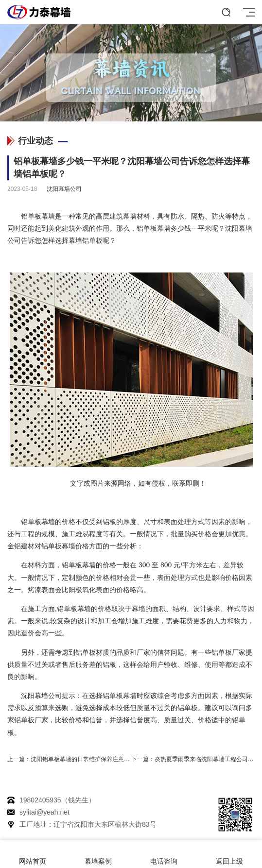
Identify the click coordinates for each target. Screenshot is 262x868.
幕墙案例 (98, 854)
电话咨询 (164, 854)
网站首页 (33, 854)
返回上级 (229, 854)
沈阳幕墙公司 (64, 189)
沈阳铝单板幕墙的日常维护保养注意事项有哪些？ (95, 759)
